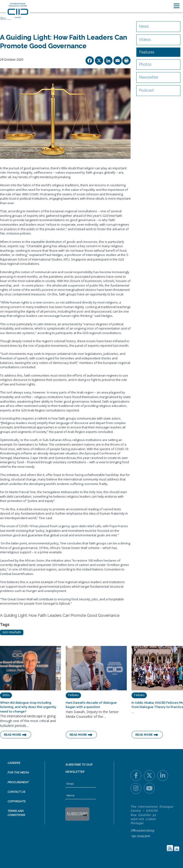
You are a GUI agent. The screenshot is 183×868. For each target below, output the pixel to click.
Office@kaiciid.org (142, 831)
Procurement (18, 782)
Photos (145, 64)
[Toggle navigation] (177, 6)
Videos (145, 40)
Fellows (73, 695)
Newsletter (149, 77)
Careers (14, 763)
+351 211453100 (140, 836)
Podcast (146, 90)
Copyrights (16, 801)
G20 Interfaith (12, 632)
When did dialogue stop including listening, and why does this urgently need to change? (28, 707)
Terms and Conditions (16, 813)
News (144, 26)
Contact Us (16, 792)
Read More (13, 735)
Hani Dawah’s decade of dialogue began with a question (91, 705)
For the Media (18, 772)
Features (147, 52)
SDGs (6, 695)
